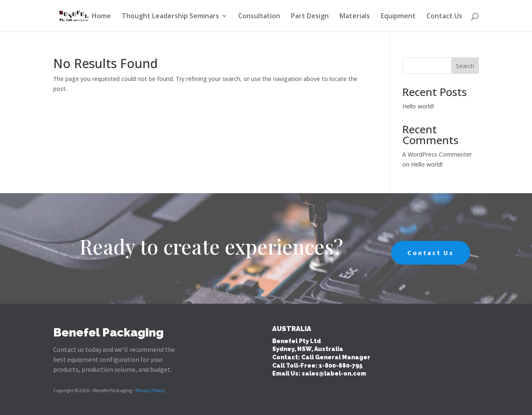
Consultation (259, 17)
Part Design (310, 17)
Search (465, 66)
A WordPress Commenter (437, 154)
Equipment (398, 17)
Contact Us (444, 17)
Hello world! (418, 106)
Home (101, 17)
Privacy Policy (150, 390)
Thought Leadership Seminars (170, 17)
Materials (355, 17)
